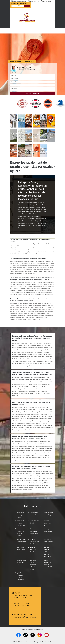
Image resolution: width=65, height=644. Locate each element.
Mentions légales (47, 642)
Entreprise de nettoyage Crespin (21, 515)
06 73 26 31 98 (46, 1)
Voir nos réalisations (15, 62)
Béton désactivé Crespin (35, 522)
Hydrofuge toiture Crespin (48, 530)
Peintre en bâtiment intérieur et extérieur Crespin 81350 (48, 552)
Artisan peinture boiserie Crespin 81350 (21, 562)
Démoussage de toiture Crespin (48, 514)
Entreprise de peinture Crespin (35, 514)
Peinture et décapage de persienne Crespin (20, 532)
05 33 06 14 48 (33, 1)
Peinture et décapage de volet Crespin (34, 531)
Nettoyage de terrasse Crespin (48, 540)
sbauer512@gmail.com (19, 1)
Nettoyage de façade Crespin (21, 549)
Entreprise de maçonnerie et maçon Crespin (21, 523)
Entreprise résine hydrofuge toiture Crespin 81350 (34, 565)
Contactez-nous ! (29, 62)
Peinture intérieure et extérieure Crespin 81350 (48, 563)
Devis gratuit (37, 642)
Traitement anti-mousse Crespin (21, 540)
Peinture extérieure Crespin (33, 550)
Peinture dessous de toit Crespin (34, 542)
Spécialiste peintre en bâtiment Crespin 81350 (21, 576)
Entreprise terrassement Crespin (47, 523)
